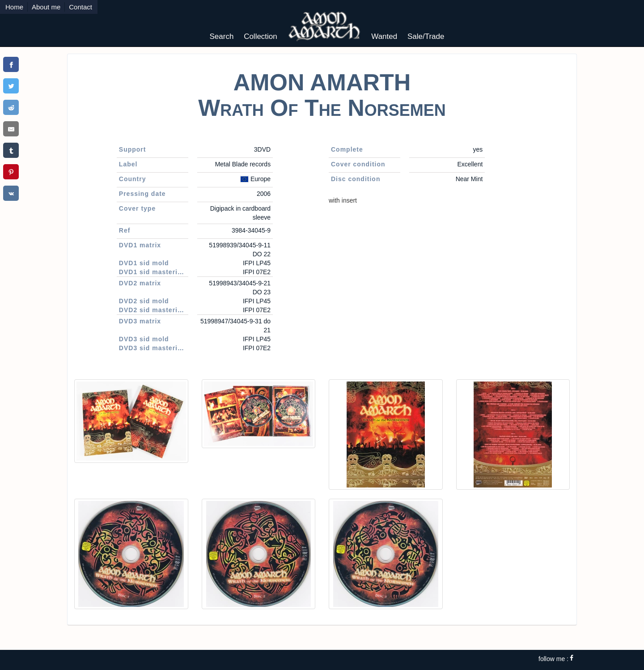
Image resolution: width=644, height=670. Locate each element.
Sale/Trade (426, 36)
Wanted (384, 36)
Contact (80, 7)
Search (222, 36)
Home (14, 7)
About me (46, 7)
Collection (261, 36)
